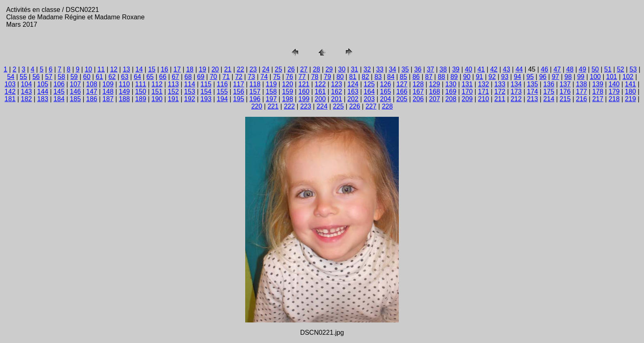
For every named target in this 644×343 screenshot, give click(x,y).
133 (500, 84)
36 (418, 69)
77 (302, 77)
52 (621, 69)
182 (26, 99)
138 (581, 84)
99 (581, 77)
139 (598, 84)
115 (206, 84)
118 (255, 84)
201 (337, 99)
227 (371, 106)
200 (320, 99)
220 (257, 106)
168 (435, 92)
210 (484, 99)
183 (43, 99)
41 (481, 69)
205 (402, 99)
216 (581, 99)
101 (612, 77)
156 (239, 92)
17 (177, 69)
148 (108, 92)
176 (565, 92)
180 (631, 92)
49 (582, 69)
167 (418, 92)
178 (598, 92)
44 (519, 69)
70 (214, 77)
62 (112, 77)
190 (157, 99)
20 (215, 69)
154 (206, 92)
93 (505, 77)
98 (568, 77)
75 (277, 77)
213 (532, 99)
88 (442, 77)
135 (532, 84)
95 (530, 77)
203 (369, 99)
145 (59, 92)
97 (555, 77)
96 (543, 77)
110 (124, 84)
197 (271, 99)
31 (354, 69)
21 (228, 69)
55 (23, 77)
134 (516, 84)
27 (304, 69)
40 (469, 69)
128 (418, 84)
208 (451, 99)
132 (484, 84)
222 (289, 106)
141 (631, 84)
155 (222, 92)
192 (190, 99)
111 (141, 84)
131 (467, 84)
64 (138, 77)
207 (435, 99)
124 (353, 84)
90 (467, 77)
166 (402, 92)
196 (255, 99)
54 (11, 77)
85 (403, 77)
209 (467, 99)
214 (549, 99)
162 (337, 92)
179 (614, 92)
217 (598, 99)
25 (278, 69)
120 (288, 84)
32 (367, 69)
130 (451, 84)
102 (628, 77)
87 (429, 77)
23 (253, 69)
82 (366, 77)
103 (10, 84)
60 (87, 77)
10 (88, 69)
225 (338, 106)
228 (388, 106)
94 (517, 77)
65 (150, 77)
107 (75, 84)
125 (369, 84)
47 (557, 69)
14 (139, 69)
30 (342, 69)
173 (516, 92)
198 (288, 99)
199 (304, 99)
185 (75, 99)
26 (291, 69)
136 (549, 84)
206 (418, 99)
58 (62, 77)
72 (239, 77)
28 (317, 69)
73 (251, 77)
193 (206, 99)
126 (385, 84)
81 (353, 77)
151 (157, 92)
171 (484, 92)
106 (59, 84)
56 (36, 77)
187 (108, 99)
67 (175, 77)
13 (126, 69)
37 (430, 69)
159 (288, 92)
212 (516, 99)
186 (92, 99)
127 (402, 84)
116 (222, 84)
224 (322, 106)
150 (141, 92)
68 (188, 77)
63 (125, 77)
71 (226, 77)
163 (353, 92)
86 (416, 77)
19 (202, 69)
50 (595, 69)
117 (239, 84)
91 (479, 77)
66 (163, 77)
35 (405, 69)
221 (273, 106)
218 (614, 99)
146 (75, 92)
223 (306, 106)
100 (595, 77)
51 (608, 69)
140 (614, 84)
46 (545, 69)
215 (565, 99)
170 (467, 92)
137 (565, 84)
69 (201, 77)
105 (43, 84)
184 (59, 99)
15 (152, 69)
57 (49, 77)
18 (190, 69)
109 (108, 84)
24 (266, 69)
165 (385, 92)
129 (435, 84)
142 (10, 92)
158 (271, 92)
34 (393, 69)
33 (380, 69)
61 (99, 77)
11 (101, 69)
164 (369, 92)
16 (165, 69)
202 (353, 99)
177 (581, 92)
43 (506, 69)
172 (500, 92)
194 (222, 99)
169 (451, 92)
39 (456, 69)
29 (329, 69)
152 (174, 92)
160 (304, 92)
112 (157, 84)
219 (631, 99)
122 (320, 84)
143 (26, 92)
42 (494, 69)
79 (327, 77)
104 (26, 84)
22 (241, 69)
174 (532, 92)
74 (264, 77)
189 (141, 99)
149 (124, 92)
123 (337, 84)
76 (290, 77)
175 (549, 92)
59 (74, 77)
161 (320, 92)
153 (190, 92)
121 (304, 84)
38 (443, 69)
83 (378, 77)
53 (633, 69)
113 (174, 84)
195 (239, 99)
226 (355, 106)
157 (255, 92)
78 (315, 77)
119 (271, 84)
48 (570, 69)
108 (92, 84)
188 (124, 99)
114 (190, 84)
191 (174, 99)
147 (92, 92)
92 (492, 77)
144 (43, 92)
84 (391, 77)
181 (10, 99)
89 (454, 77)
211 (500, 99)
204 (385, 99)
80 (340, 77)
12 (114, 69)
